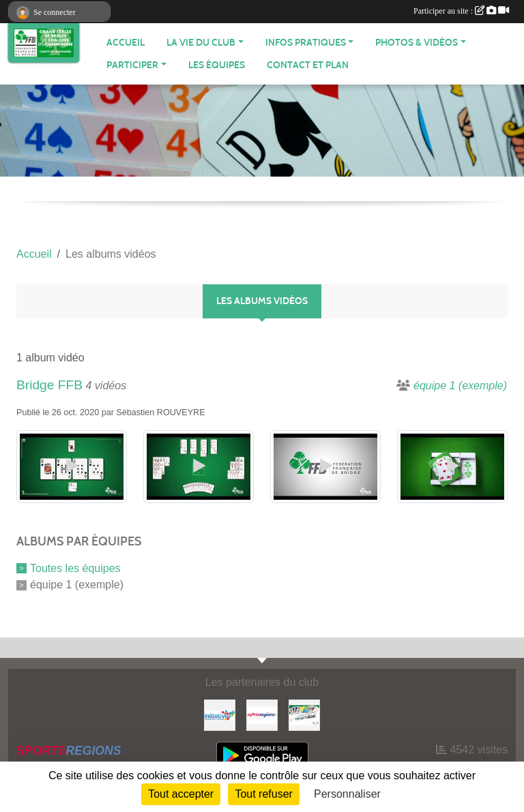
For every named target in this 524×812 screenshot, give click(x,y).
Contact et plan (308, 65)
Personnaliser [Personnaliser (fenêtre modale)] (347, 794)
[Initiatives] (220, 714)
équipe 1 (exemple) (77, 585)
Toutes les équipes (75, 568)
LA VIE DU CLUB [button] (201, 43)
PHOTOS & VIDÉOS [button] (417, 43)
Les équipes (217, 65)
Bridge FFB (49, 385)
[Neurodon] (304, 714)
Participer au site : (461, 11)
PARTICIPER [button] (132, 65)
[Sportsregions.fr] (262, 714)
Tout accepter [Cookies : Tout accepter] (181, 794)
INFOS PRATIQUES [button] (306, 43)
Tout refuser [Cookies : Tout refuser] (263, 794)
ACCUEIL (126, 43)
